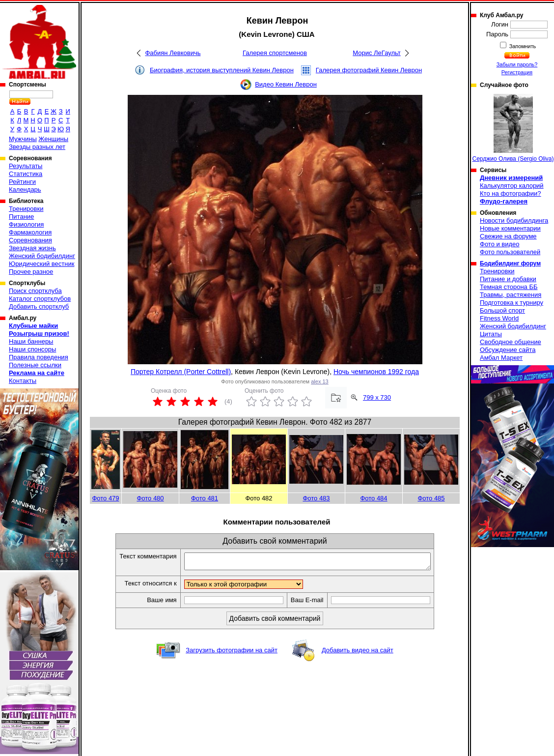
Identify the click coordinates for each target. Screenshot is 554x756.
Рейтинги (22, 182)
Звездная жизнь (32, 248)
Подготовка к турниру (512, 303)
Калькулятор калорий (512, 186)
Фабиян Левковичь (173, 53)
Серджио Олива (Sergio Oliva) (513, 128)
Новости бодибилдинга (514, 220)
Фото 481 (205, 498)
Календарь (25, 189)
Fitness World (499, 318)
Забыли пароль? (517, 64)
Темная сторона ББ (509, 287)
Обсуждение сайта (508, 350)
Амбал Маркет (501, 358)
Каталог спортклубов (40, 299)
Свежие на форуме (508, 236)
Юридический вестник (42, 264)
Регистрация (517, 72)
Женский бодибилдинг (42, 256)
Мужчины (23, 139)
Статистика (26, 174)
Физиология (26, 224)
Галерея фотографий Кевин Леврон (369, 70)
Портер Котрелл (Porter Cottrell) (181, 372)
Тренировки (26, 209)
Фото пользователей (510, 252)
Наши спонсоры (32, 349)
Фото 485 (431, 498)
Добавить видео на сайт (358, 653)
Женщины (53, 139)
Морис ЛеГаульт (376, 53)
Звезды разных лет (37, 147)
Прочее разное (31, 272)
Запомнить (522, 46)
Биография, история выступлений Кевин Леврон (222, 70)
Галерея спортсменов (275, 53)
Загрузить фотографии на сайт (232, 653)
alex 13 (319, 381)
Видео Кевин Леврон (286, 84)
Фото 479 (105, 498)
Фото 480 (150, 498)
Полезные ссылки (35, 365)
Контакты (23, 381)
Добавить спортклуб (39, 306)
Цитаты (491, 334)
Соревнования (30, 240)
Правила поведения (39, 357)
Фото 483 (316, 498)
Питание (21, 217)
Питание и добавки (508, 279)
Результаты (26, 166)
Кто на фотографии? (511, 193)
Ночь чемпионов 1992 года (376, 372)
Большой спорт (502, 310)
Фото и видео (500, 244)
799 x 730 (377, 397)
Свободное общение (511, 342)
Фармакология (30, 232)
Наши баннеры (31, 341)
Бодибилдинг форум (510, 263)
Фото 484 (374, 498)
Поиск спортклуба (35, 291)
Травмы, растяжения (511, 295)
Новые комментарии (510, 228)
